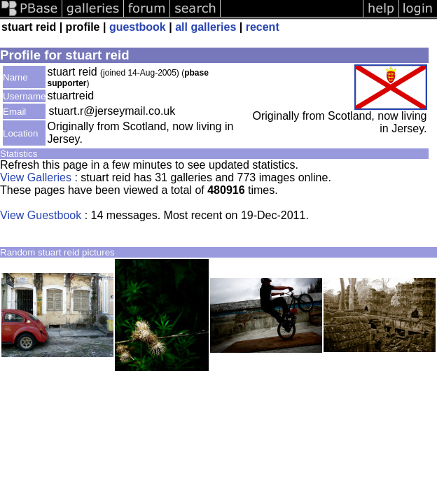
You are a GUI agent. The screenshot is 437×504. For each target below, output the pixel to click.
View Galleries (36, 177)
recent (263, 27)
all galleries (206, 27)
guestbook (138, 27)
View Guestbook (41, 215)
